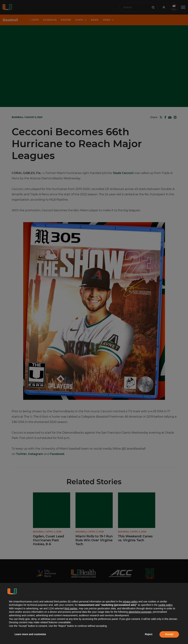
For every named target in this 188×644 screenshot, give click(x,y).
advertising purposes (140, 612)
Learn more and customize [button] (30, 634)
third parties (71, 608)
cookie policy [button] (165, 605)
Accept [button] (169, 634)
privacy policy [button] (130, 602)
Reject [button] (149, 634)
